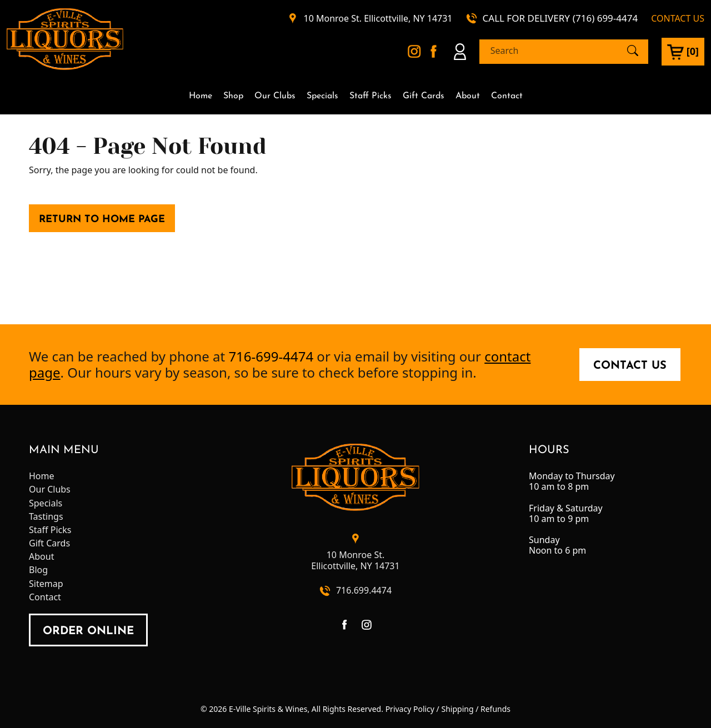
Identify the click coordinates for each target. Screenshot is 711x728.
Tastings (46, 517)
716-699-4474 (271, 356)
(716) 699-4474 (605, 18)
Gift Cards (424, 96)
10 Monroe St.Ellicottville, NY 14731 (355, 560)
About (468, 96)
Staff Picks (370, 96)
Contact (507, 96)
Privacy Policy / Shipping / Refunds (448, 709)
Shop (233, 96)
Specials (322, 96)
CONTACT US (678, 19)
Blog (38, 570)
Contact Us (630, 366)
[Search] (554, 51)
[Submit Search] (633, 51)
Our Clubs (275, 96)
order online (88, 631)
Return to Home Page (102, 220)
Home (201, 96)
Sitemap (46, 584)
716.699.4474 (364, 591)
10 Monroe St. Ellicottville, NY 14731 (378, 19)
